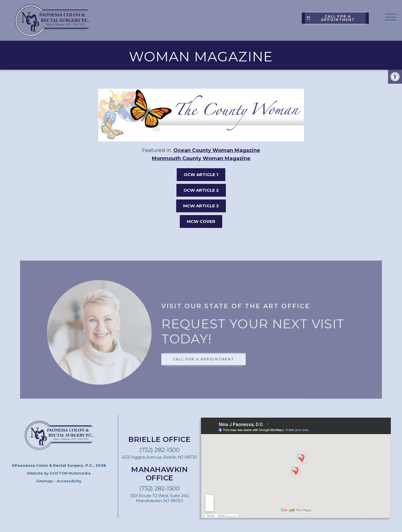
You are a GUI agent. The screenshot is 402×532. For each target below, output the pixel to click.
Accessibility (69, 481)
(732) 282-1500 (159, 450)
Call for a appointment (331, 18)
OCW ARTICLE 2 (201, 190)
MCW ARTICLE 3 (201, 206)
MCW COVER (201, 221)
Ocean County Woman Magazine (217, 150)
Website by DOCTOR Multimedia (59, 473)
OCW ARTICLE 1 (201, 174)
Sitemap (45, 481)
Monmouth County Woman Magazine (201, 158)
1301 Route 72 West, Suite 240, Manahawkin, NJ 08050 (160, 498)
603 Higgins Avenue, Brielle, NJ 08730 (160, 457)
